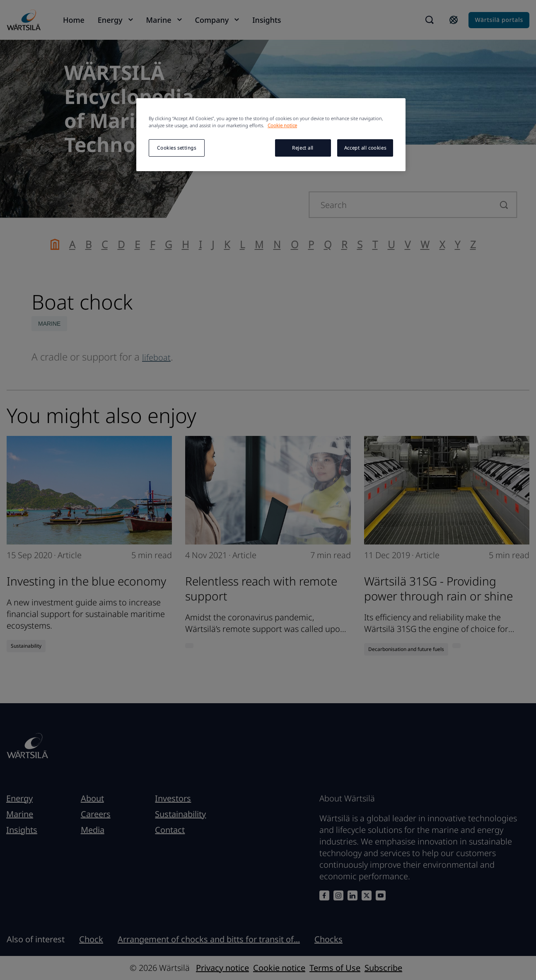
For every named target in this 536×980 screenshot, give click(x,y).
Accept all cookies (365, 148)
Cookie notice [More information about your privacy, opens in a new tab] (282, 125)
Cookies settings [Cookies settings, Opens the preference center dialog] (176, 148)
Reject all (303, 148)
